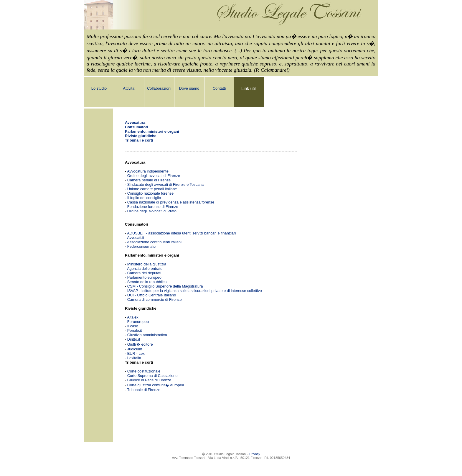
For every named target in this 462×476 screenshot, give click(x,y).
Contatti (219, 88)
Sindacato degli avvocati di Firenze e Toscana (165, 184)
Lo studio (99, 88)
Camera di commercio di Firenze (155, 299)
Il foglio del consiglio (144, 198)
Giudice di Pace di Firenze (149, 380)
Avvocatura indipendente (148, 171)
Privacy (255, 454)
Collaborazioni (159, 88)
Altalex (133, 317)
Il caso (133, 326)
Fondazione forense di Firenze (153, 207)
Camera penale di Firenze (149, 180)
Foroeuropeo (138, 322)
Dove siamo (189, 88)
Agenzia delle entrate (145, 269)
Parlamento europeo (144, 277)
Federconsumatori (142, 246)
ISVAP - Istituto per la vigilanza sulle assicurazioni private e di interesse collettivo (195, 291)
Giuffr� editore (140, 344)
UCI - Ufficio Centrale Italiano (152, 295)
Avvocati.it (136, 238)
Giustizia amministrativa (147, 335)
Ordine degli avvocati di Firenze (154, 176)
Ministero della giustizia (147, 264)
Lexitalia (134, 358)
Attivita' (129, 88)
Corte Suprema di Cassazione (152, 376)
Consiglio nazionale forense (150, 193)
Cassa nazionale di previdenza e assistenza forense (171, 202)
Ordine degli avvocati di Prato (152, 211)
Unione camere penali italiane (152, 189)
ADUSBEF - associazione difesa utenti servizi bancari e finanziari (181, 233)
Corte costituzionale (144, 371)
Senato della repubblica (147, 282)
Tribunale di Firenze (144, 390)
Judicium (135, 349)
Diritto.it (134, 339)
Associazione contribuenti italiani (154, 242)
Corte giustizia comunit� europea (156, 385)
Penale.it (135, 330)
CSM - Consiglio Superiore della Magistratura (165, 286)
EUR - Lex (136, 353)
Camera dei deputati (144, 273)
